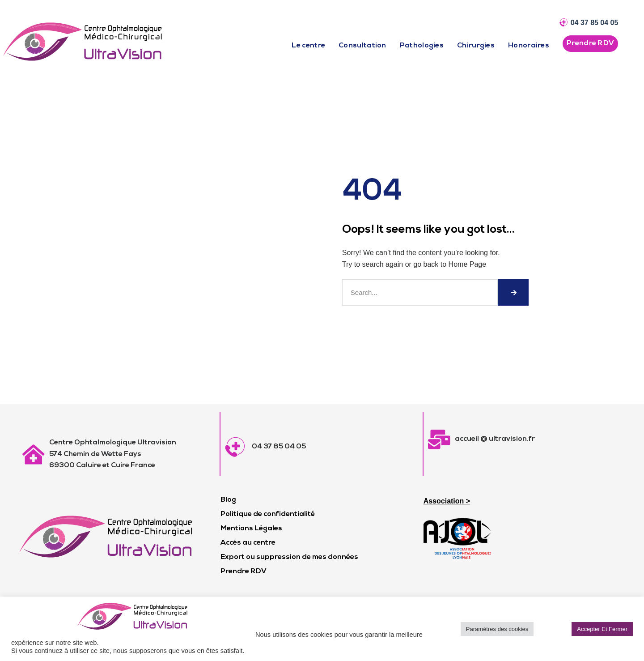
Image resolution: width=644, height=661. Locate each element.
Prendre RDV (244, 571)
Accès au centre (248, 543)
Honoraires (529, 46)
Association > (447, 501)
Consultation (362, 46)
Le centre (308, 46)
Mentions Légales (251, 529)
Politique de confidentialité (268, 514)
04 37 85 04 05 (595, 23)
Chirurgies (476, 46)
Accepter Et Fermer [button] (602, 629)
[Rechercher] (513, 292)
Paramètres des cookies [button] (497, 629)
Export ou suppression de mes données (289, 557)
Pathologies (422, 46)
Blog (228, 500)
